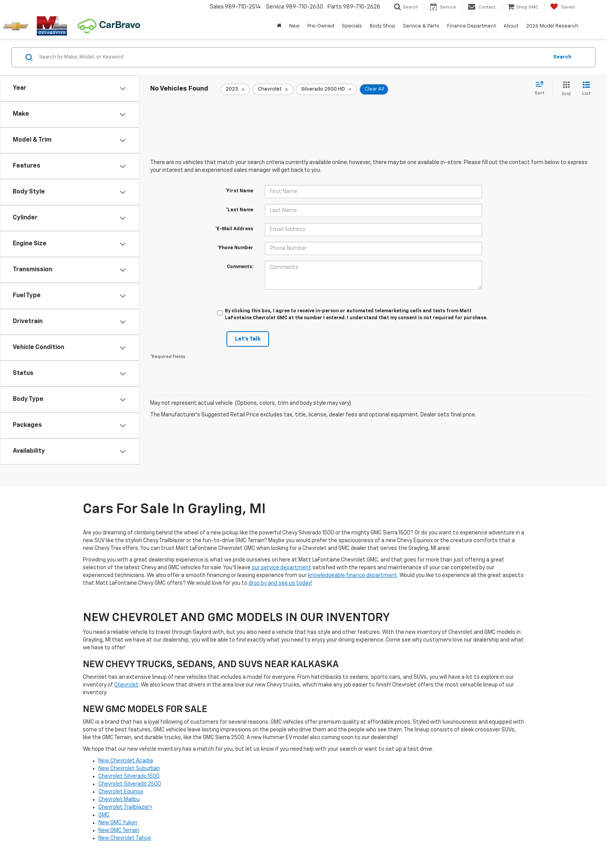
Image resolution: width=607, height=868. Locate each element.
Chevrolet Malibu (119, 800)
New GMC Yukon (118, 823)
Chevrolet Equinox (121, 792)
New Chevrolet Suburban (129, 769)
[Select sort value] (542, 89)
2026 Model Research (552, 26)
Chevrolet (126, 685)
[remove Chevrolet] (273, 89)
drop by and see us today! (280, 583)
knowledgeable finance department (352, 575)
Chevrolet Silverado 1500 (129, 776)
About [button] (511, 26)
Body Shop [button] (382, 26)
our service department (281, 568)
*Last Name (240, 210)
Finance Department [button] (472, 26)
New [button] (294, 26)
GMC (104, 815)
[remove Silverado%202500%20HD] (326, 89)
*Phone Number (235, 248)
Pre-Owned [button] (321, 26)
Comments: (240, 267)
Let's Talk (248, 339)
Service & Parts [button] (421, 26)
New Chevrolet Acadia (126, 761)
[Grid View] (565, 89)
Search (562, 57)
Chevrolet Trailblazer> (125, 807)
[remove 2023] (235, 89)
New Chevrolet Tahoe (125, 838)
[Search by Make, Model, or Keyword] (292, 57)
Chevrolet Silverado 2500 (130, 784)
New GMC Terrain (119, 830)
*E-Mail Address (234, 229)
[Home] (279, 26)
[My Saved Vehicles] (562, 7)
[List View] (586, 89)
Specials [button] (352, 26)
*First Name (239, 191)
